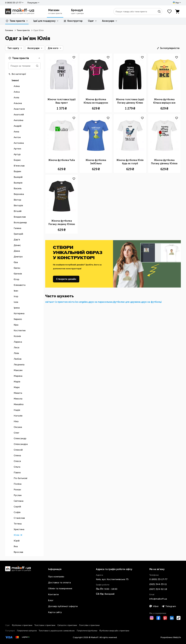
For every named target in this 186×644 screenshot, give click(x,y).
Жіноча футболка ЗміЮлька (96, 162)
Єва (16, 262)
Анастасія (19, 109)
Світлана (19, 501)
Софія (17, 512)
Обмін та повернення (60, 588)
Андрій (18, 126)
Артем (17, 149)
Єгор (16, 279)
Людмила (19, 365)
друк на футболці (151, 302)
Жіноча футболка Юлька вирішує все (164, 101)
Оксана (18, 427)
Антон (17, 137)
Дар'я (17, 240)
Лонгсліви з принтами (89, 625)
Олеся (17, 461)
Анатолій (19, 115)
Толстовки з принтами (45, 625)
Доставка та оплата (59, 583)
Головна (9, 30)
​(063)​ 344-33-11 (158, 584)
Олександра (21, 444)
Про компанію (56, 577)
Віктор (17, 200)
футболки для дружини (127, 302)
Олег (16, 433)
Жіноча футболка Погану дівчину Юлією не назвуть (164, 162)
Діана (17, 251)
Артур (17, 154)
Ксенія (17, 336)
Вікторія (18, 205)
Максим (18, 370)
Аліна (17, 86)
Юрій (17, 541)
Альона (18, 103)
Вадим (17, 171)
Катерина (19, 313)
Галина (17, 228)
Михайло (19, 404)
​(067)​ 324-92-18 (158, 589)
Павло (17, 473)
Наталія (18, 416)
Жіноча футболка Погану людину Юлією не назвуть (62, 223)
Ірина (17, 308)
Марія (17, 382)
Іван (16, 291)
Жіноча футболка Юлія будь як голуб (130, 162)
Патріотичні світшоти (27, 631)
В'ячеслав (19, 166)
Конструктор (73, 21)
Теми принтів (15, 21)
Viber (154, 606)
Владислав (20, 217)
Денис (17, 245)
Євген (17, 268)
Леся (16, 348)
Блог (51, 600)
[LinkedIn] (172, 618)
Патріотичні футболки (87, 631)
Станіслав (19, 518)
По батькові (20, 478)
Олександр (20, 438)
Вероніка (19, 194)
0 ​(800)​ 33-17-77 (13, 3)
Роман (17, 490)
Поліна (18, 484)
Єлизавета (20, 285)
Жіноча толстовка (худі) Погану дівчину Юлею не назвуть (130, 101)
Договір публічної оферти (63, 606)
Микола (18, 399)
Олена (17, 455)
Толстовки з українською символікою (57, 631)
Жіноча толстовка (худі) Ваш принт (62, 101)
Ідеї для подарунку (44, 21)
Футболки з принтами (22, 625)
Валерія (18, 183)
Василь (18, 188)
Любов (18, 359)
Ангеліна (18, 120)
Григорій (18, 234)
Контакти (53, 594)
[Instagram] (152, 618)
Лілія (16, 353)
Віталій (18, 211)
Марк (17, 387)
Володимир (20, 223)
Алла (16, 97)
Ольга (17, 467)
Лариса (18, 342)
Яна (16, 546)
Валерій (18, 177)
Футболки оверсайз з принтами (114, 631)
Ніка (16, 421)
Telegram (169, 606)
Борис (17, 160)
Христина (19, 529)
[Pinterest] (165, 618)
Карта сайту (55, 612)
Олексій (18, 450)
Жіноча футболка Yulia (62, 160)
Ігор (16, 296)
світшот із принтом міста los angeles (66, 302)
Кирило (18, 319)
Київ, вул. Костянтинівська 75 (112, 579)
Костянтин (20, 330)
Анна (16, 132)
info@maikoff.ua (158, 599)
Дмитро (18, 257)
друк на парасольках (100, 302)
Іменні (15, 80)
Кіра (16, 325)
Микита (18, 393)
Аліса (17, 92)
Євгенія (18, 274)
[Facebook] (158, 618)
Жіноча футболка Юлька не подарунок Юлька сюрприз (96, 101)
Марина (18, 376)
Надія (17, 410)
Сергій (17, 507)
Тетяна (18, 524)
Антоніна (19, 143)
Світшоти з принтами (67, 625)
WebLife (177, 637)
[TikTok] (179, 618)
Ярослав (18, 552)
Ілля (16, 302)
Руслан (18, 495)
